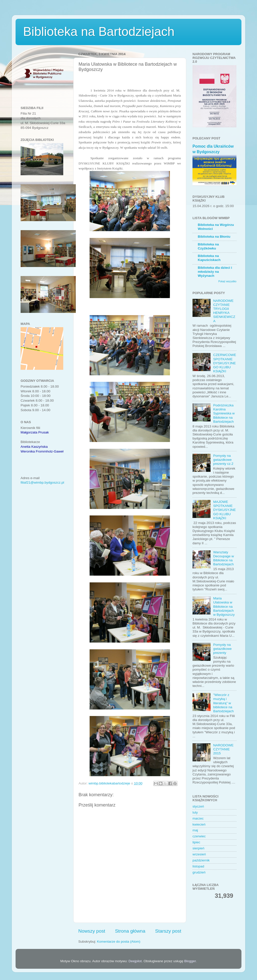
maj (195, 830)
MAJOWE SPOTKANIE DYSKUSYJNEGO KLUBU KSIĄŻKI (224, 510)
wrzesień (199, 854)
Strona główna (130, 931)
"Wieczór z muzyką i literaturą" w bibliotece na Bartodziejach (223, 703)
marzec (198, 818)
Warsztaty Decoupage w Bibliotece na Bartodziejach (223, 558)
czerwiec (199, 836)
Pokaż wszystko (227, 281)
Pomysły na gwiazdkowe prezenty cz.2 (223, 460)
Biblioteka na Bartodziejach (99, 32)
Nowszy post (92, 931)
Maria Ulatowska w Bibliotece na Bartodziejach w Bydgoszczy (224, 606)
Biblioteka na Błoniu (214, 237)
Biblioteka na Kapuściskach (209, 258)
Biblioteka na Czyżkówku (208, 246)
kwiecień (199, 824)
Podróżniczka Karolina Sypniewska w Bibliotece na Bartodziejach (224, 413)
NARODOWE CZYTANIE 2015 (223, 749)
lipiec (196, 842)
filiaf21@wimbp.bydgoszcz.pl (42, 482)
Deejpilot (135, 961)
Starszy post (168, 931)
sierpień (198, 848)
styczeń (198, 806)
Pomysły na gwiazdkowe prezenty (222, 649)
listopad (198, 866)
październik (201, 860)
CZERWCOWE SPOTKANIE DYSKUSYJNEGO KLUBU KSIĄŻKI (224, 363)
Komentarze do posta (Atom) (119, 942)
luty (195, 812)
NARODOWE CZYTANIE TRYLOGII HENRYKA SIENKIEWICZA (224, 311)
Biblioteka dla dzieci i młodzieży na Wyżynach (215, 272)
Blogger (190, 961)
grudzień (199, 872)
